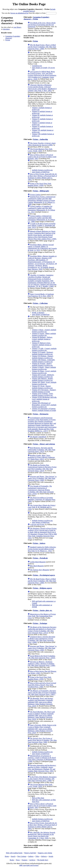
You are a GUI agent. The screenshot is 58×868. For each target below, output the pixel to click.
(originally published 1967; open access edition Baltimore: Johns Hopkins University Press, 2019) (42, 729)
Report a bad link (30, 853)
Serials (51, 856)
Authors (31, 856)
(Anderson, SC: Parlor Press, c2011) (41, 457)
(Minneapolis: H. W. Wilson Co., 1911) (41, 209)
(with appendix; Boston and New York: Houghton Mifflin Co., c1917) (42, 424)
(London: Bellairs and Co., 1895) (42, 177)
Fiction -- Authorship (40, 139)
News (18, 860)
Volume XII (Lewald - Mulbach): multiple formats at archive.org (43, 376)
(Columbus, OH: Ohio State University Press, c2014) (42, 468)
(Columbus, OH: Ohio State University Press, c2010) (41, 490)
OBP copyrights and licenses (29, 865)
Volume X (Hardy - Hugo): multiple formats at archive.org (44, 368)
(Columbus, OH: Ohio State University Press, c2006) (42, 47)
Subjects (44, 856)
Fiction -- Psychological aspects (44, 575)
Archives (32, 860)
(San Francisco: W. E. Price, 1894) (41, 295)
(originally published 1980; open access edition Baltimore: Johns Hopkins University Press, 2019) (41, 716)
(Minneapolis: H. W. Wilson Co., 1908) (41, 219)
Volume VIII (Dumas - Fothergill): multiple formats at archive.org (43, 361)
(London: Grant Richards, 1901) (42, 157)
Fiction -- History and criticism (44, 444)
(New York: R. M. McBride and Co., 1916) (42, 507)
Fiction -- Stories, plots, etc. (43, 610)
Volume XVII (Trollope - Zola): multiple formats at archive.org (43, 394)
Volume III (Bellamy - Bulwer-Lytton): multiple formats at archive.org (42, 339)
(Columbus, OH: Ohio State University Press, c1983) (42, 478)
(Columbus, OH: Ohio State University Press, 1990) (42, 740)
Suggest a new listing (45, 853)
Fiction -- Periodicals (40, 558)
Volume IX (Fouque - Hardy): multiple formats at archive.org (42, 364)
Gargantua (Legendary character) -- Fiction (36, 18)
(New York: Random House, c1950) (40, 184)
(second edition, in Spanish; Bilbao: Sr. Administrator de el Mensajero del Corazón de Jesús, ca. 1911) (42, 247)
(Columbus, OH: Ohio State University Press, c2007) (42, 693)
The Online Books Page (29, 4)
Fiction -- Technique (40, 623)
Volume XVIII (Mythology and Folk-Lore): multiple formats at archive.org (44, 399)
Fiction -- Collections (40, 303)
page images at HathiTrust (41, 172)
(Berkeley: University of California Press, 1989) (42, 499)
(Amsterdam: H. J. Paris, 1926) (41, 835)
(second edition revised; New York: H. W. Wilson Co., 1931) (42, 549)
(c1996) (42, 144)
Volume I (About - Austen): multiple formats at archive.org (44, 331)
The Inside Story (43, 860)
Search (13, 856)
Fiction (8, 40)
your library (17, 27)
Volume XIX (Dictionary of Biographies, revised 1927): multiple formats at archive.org (44, 405)
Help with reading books (14, 853)
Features (24, 860)
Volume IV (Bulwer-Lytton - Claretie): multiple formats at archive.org (42, 345)
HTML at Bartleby (38, 313)
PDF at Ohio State (38, 798)
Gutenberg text (37, 66)
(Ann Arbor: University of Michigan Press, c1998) (42, 759)
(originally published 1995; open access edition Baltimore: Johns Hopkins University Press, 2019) (41, 702)
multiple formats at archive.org (42, 170)
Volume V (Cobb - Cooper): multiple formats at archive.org (44, 349)
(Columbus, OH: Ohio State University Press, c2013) (42, 450)
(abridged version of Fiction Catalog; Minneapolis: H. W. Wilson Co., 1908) (42, 200)
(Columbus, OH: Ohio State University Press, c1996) (41, 664)
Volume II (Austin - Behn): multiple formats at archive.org (44, 334)
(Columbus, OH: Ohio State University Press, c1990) (42, 779)
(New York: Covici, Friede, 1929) (40, 150)
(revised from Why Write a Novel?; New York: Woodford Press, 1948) (42, 685)
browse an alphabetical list (19, 13)
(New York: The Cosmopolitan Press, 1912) (42, 616)
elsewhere (6, 29)
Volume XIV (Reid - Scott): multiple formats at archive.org (44, 383)
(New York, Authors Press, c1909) (42, 235)
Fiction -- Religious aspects (42, 588)
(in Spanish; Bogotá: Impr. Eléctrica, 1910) (42, 263)
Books (12, 860)
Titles (37, 856)
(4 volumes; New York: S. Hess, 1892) (42, 88)
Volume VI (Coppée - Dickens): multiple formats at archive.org (43, 353)
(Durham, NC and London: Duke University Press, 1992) (42, 768)
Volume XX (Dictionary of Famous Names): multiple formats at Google (44, 409)
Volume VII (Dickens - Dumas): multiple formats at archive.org (43, 357)
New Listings (22, 856)
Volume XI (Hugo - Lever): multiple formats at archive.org (44, 372)
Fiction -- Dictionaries (41, 414)
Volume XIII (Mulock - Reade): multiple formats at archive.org (43, 379)
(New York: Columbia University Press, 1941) (42, 533)
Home (7, 856)
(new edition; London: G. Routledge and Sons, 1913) (42, 225)
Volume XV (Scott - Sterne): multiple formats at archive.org (42, 387)
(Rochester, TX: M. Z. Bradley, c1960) (42, 281)
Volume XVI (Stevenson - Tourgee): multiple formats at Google (44, 391)
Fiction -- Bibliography (41, 191)
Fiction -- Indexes (39, 543)
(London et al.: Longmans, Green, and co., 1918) (42, 75)
